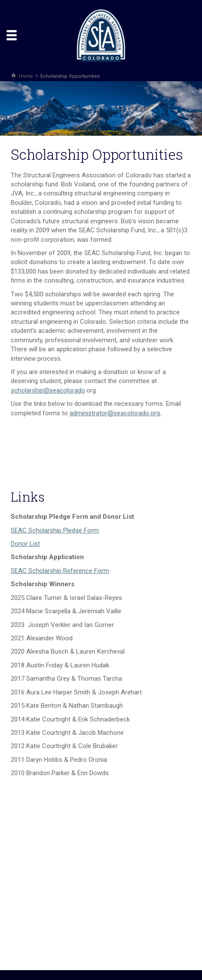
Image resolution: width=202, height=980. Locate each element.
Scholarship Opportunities (70, 76)
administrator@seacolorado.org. (115, 413)
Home (26, 76)
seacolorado (67, 390)
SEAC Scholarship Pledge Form (55, 530)
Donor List (25, 544)
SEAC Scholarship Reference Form (60, 571)
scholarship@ (30, 390)
